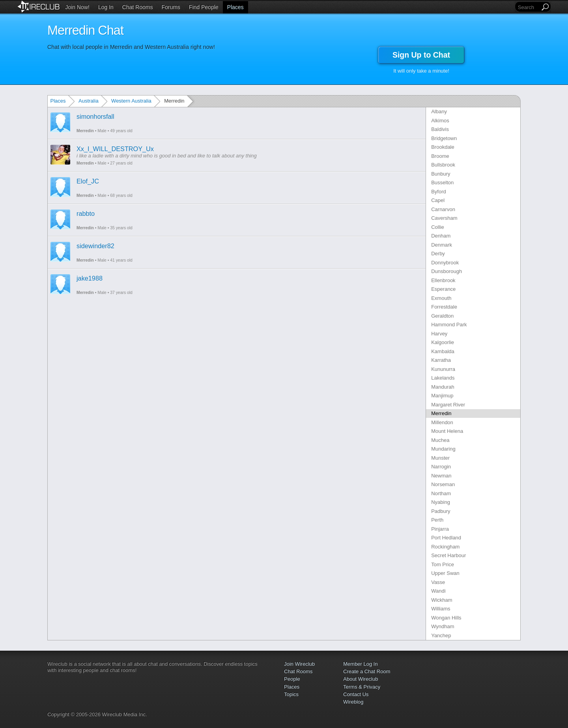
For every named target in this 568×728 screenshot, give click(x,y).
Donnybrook (445, 263)
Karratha (441, 360)
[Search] (528, 7)
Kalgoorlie (443, 342)
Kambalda (443, 351)
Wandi (438, 591)
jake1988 (90, 278)
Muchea (440, 440)
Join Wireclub (299, 664)
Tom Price (443, 564)
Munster (440, 458)
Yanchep (441, 635)
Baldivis (440, 129)
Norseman (443, 484)
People (292, 679)
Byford (439, 192)
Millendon (442, 422)
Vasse (438, 582)
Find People (204, 7)
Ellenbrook (443, 280)
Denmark (442, 245)
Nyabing (441, 502)
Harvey (439, 334)
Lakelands (443, 378)
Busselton (442, 182)
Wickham (442, 600)
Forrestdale (444, 307)
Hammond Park (449, 325)
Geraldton (442, 316)
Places (235, 7)
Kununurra (443, 369)
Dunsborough (447, 271)
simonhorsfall (95, 116)
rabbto (86, 213)
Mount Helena (447, 431)
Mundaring (443, 449)
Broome (440, 156)
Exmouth (441, 298)
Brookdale (443, 147)
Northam (441, 493)
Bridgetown (444, 138)
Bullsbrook (443, 165)
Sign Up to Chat (421, 55)
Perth (437, 520)
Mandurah (443, 387)
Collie (438, 227)
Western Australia (131, 101)
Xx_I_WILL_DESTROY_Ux (115, 149)
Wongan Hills (446, 618)
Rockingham (445, 547)
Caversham (444, 218)
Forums (171, 7)
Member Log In (360, 664)
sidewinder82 (95, 246)
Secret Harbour (448, 555)
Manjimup (442, 396)
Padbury (441, 511)
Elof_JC (88, 181)
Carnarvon (443, 209)
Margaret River (448, 405)
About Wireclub (361, 679)
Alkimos (440, 121)
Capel (438, 200)
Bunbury (441, 174)
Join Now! (77, 7)
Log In (106, 7)
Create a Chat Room (367, 671)
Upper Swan (445, 573)
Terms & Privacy (362, 687)
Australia (89, 101)
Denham (441, 236)
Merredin (85, 131)
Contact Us (356, 694)
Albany (439, 111)
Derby (438, 254)
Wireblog (353, 702)
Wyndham (443, 626)
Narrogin (441, 467)
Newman (441, 476)
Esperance (443, 289)
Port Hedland (446, 538)
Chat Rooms (138, 7)
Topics (291, 694)
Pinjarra (440, 529)
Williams (441, 609)
